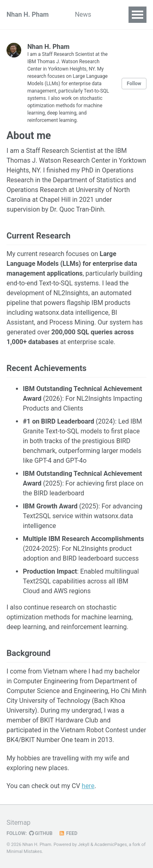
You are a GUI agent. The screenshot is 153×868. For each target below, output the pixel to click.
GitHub (41, 833)
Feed (68, 833)
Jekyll (84, 845)
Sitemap (19, 823)
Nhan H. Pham (28, 14)
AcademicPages (111, 845)
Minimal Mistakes (24, 851)
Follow (134, 84)
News (83, 14)
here (88, 786)
